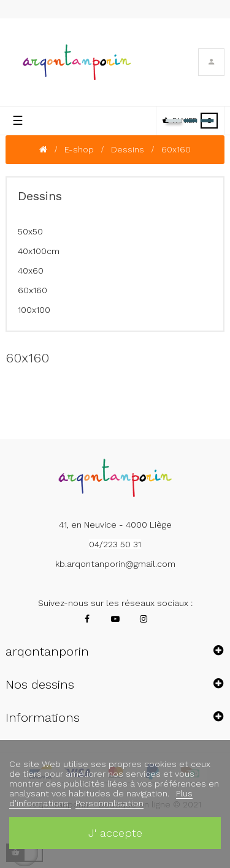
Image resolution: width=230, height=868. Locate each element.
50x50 (30, 231)
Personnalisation (109, 803)
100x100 (34, 310)
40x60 (31, 271)
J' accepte (115, 833)
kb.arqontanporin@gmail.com (115, 564)
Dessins (40, 196)
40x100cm (39, 251)
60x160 (33, 290)
